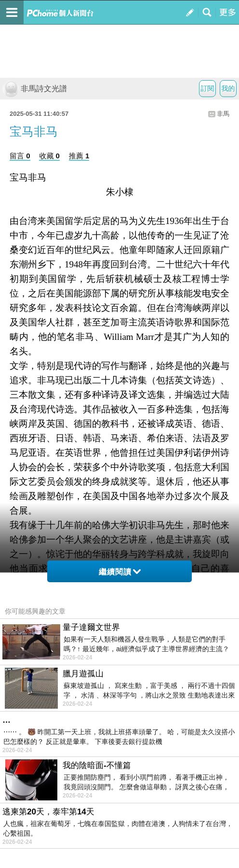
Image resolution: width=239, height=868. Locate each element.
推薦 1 (79, 156)
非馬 (223, 114)
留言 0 (20, 156)
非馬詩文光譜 (35, 89)
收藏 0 (49, 156)
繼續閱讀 (120, 572)
